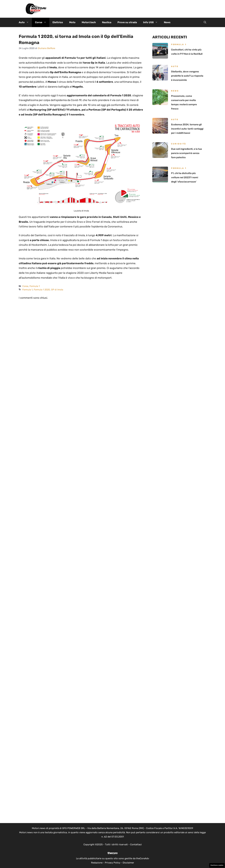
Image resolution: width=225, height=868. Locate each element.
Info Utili (152, 22)
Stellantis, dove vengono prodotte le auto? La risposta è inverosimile (187, 76)
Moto (72, 22)
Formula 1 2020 (42, 290)
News (167, 22)
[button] (205, 22)
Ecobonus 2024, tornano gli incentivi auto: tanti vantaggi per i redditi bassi (187, 129)
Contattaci (136, 845)
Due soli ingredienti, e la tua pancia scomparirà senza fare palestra (186, 153)
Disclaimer (128, 863)
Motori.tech (89, 22)
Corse (42, 22)
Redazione (97, 863)
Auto (25, 22)
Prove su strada (127, 22)
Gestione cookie (217, 865)
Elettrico (58, 22)
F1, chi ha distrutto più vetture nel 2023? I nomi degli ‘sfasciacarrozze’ (185, 177)
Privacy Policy (113, 863)
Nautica (107, 22)
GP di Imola (57, 290)
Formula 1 (35, 286)
